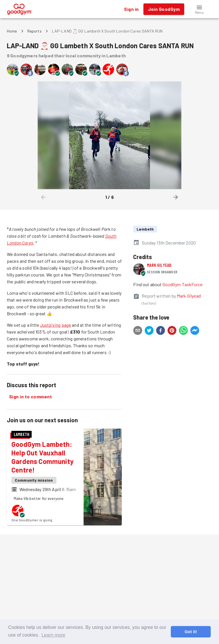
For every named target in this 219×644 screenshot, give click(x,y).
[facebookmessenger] (195, 331)
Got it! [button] (191, 632)
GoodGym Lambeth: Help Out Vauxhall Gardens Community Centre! (42, 457)
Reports (35, 31)
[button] (199, 9)
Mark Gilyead (159, 265)
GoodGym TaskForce (183, 284)
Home (12, 31)
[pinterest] (172, 331)
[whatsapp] (183, 331)
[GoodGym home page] (20, 8)
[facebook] (161, 331)
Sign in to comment (31, 397)
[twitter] (149, 331)
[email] (138, 331)
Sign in (131, 9)
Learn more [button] (53, 635)
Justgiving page (55, 325)
